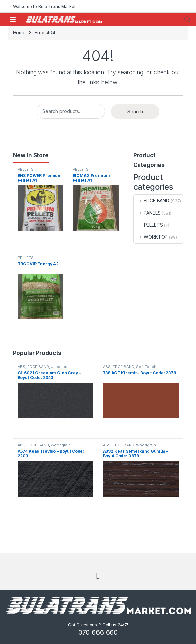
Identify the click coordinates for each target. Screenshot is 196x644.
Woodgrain (61, 445)
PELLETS (26, 169)
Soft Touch (146, 367)
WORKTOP (151, 237)
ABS (22, 367)
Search (187, 19)
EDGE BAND (152, 200)
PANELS (147, 213)
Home (19, 33)
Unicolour (60, 367)
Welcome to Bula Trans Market (44, 6)
